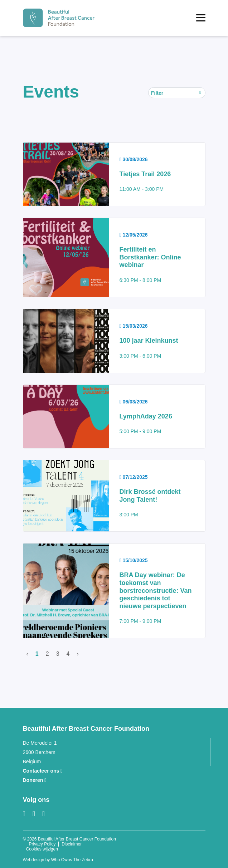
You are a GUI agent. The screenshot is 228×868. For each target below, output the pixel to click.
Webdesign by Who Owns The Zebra (58, 860)
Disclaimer (72, 844)
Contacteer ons (43, 771)
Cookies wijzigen (42, 849)
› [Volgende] (77, 654)
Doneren (35, 780)
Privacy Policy (42, 844)
